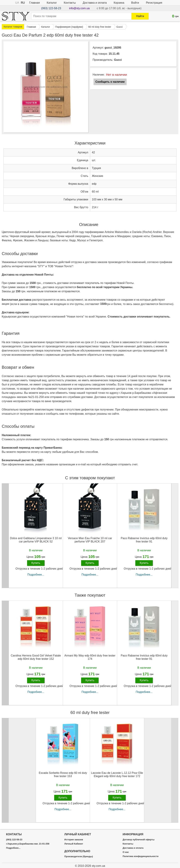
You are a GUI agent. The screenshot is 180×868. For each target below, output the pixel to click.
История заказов (74, 840)
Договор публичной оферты (139, 840)
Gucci (118, 60)
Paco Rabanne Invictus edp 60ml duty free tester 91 (144, 540)
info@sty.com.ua (79, 8)
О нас (126, 852)
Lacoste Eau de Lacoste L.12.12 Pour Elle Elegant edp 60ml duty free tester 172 (117, 775)
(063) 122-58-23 (51, 8)
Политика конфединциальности (141, 856)
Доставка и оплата (95, 3)
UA (17, 3)
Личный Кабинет (74, 844)
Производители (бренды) (79, 857)
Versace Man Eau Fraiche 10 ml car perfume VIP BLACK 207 (90, 540)
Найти (140, 16)
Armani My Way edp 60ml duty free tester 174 (90, 657)
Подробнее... (36, 575)
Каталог (52, 3)
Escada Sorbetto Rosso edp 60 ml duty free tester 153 (63, 775)
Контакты (70, 3)
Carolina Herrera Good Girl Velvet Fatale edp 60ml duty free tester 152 (36, 657)
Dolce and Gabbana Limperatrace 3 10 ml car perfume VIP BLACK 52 (36, 540)
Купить (36, 563)
